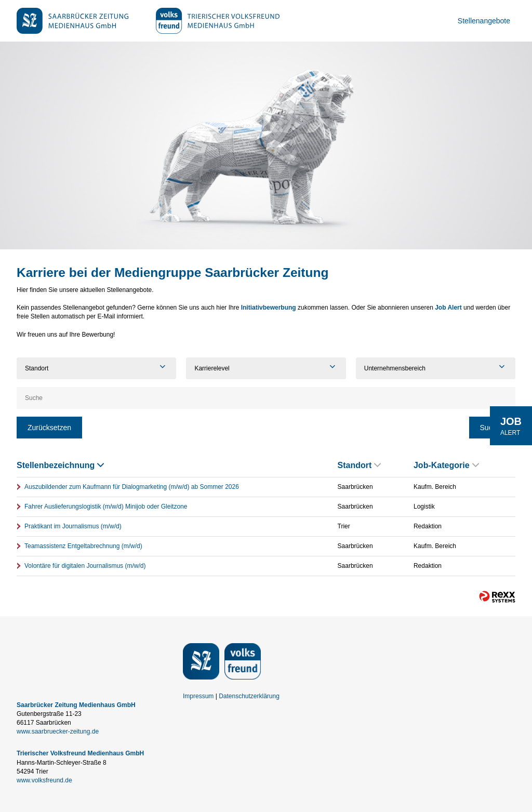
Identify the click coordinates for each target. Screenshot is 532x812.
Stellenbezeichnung (60, 465)
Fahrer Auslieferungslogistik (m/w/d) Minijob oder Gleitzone (106, 507)
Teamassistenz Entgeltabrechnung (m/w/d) (83, 546)
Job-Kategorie (446, 465)
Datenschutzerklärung (249, 696)
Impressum (198, 696)
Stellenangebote (484, 21)
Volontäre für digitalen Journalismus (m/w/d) (85, 566)
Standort (360, 465)
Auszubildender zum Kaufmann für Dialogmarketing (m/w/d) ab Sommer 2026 (132, 487)
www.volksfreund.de (44, 780)
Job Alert (448, 308)
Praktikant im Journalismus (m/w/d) (73, 526)
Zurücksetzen (49, 428)
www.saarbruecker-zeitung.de (58, 731)
